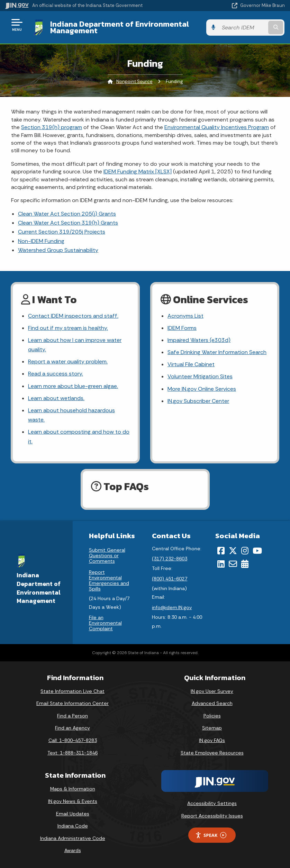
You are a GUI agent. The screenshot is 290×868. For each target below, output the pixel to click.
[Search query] (244, 28)
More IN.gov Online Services (202, 389)
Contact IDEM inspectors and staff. (73, 316)
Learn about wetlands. (56, 398)
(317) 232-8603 (170, 559)
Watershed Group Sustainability (58, 250)
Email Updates (73, 814)
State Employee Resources (212, 753)
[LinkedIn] (221, 564)
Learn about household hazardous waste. (71, 415)
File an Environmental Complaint (105, 623)
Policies (212, 716)
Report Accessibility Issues (212, 816)
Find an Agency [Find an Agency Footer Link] (72, 728)
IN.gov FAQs (212, 740)
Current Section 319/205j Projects (62, 232)
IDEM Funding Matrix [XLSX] (138, 171)
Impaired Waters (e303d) (199, 340)
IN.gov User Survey (212, 691)
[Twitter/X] (233, 551)
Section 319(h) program (52, 127)
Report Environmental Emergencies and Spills (109, 580)
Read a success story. (56, 374)
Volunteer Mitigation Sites (200, 377)
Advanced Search (212, 703)
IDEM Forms (182, 328)
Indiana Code (73, 826)
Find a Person (72, 716)
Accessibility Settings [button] (212, 803)
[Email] (233, 564)
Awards (73, 851)
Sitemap (212, 728)
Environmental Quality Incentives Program (217, 127)
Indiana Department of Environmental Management (119, 27)
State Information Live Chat (72, 691)
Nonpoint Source (134, 82)
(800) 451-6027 (170, 579)
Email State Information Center (72, 703)
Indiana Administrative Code (73, 838)
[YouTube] (257, 551)
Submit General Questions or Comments (107, 555)
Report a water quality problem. (68, 361)
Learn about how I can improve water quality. (75, 345)
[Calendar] (245, 564)
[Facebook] (221, 551)
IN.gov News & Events (73, 801)
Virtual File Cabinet (191, 364)
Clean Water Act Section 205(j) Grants (67, 214)
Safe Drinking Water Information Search (217, 352)
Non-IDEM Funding (41, 241)
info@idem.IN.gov (172, 607)
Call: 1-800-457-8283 (73, 740)
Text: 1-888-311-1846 (72, 753)
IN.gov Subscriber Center (198, 401)
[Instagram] (245, 551)
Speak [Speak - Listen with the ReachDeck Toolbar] (211, 835)
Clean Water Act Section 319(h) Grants (68, 223)
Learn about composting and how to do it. (79, 437)
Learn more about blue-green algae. (73, 386)
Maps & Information (73, 789)
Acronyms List (185, 316)
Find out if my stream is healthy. (68, 328)
